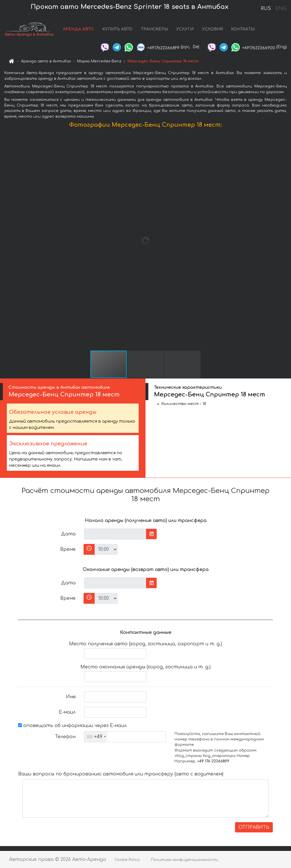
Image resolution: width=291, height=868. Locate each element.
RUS (266, 9)
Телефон (65, 737)
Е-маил (67, 712)
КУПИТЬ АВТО (117, 29)
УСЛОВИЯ (212, 29)
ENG (281, 9)
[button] (286, 241)
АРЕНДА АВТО (78, 29)
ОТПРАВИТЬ (254, 827)
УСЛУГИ (185, 29)
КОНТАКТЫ (243, 29)
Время (68, 549)
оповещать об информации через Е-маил (72, 726)
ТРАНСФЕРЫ (154, 29)
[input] (115, 534)
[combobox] (96, 737)
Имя (71, 697)
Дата (68, 534)
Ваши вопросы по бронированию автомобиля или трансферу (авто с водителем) (121, 774)
